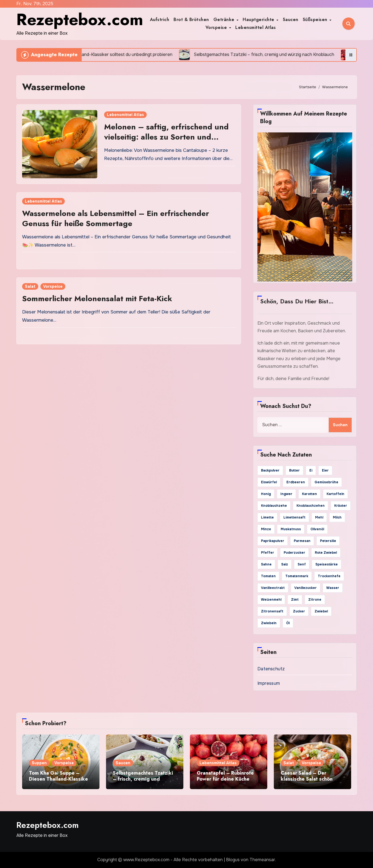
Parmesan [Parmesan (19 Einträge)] (302, 541)
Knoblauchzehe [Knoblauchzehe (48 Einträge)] (274, 506)
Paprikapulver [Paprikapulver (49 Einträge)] (273, 541)
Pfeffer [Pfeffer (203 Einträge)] (268, 553)
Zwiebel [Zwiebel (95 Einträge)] (321, 611)
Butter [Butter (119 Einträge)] (294, 470)
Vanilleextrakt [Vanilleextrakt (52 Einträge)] (273, 588)
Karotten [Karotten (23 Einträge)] (309, 494)
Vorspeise (217, 27)
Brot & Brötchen (191, 20)
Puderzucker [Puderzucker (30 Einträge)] (294, 553)
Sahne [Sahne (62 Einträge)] (266, 564)
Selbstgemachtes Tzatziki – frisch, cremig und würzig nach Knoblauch (143, 779)
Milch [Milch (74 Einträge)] (337, 517)
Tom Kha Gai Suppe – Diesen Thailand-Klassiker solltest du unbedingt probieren (59, 782)
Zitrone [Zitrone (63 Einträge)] (315, 600)
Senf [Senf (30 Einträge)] (302, 564)
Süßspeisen (316, 20)
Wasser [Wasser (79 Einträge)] (333, 588)
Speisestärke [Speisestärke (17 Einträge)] (327, 564)
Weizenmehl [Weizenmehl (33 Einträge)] (271, 600)
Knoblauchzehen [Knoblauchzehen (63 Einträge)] (311, 506)
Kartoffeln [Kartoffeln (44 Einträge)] (335, 494)
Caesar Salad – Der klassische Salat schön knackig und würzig (307, 779)
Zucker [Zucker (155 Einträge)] (299, 611)
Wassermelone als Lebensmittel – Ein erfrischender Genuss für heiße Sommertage (116, 218)
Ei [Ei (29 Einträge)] (311, 470)
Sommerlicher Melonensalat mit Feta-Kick (97, 299)
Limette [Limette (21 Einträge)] (267, 517)
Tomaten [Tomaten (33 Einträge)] (268, 576)
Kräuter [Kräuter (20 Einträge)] (341, 506)
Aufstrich (160, 20)
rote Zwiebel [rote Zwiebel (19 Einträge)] (326, 553)
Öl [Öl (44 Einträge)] (288, 623)
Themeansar (262, 860)
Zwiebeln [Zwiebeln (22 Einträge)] (269, 623)
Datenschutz (271, 669)
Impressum (269, 683)
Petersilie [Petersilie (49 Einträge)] (328, 541)
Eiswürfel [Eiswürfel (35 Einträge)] (269, 482)
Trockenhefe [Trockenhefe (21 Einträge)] (329, 576)
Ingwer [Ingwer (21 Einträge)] (286, 494)
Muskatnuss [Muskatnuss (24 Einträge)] (291, 529)
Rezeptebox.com (80, 20)
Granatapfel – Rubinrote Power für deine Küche (225, 776)
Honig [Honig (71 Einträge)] (266, 494)
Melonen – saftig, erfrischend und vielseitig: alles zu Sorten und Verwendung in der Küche (166, 137)
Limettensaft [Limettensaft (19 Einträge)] (294, 517)
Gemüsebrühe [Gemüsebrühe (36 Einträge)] (326, 482)
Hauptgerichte (259, 20)
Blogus (233, 860)
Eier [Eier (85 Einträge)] (325, 470)
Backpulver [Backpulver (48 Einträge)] (270, 470)
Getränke (225, 20)
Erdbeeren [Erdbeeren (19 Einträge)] (296, 482)
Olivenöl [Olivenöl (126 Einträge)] (317, 529)
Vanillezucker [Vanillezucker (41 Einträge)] (306, 588)
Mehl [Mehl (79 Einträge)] (319, 517)
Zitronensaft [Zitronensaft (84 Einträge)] (272, 611)
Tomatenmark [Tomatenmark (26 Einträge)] (297, 576)
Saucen (291, 20)
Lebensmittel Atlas (255, 27)
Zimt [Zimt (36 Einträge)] (295, 600)
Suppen (39, 763)
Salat (30, 286)
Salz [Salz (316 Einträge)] (285, 564)
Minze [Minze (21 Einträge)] (266, 529)
